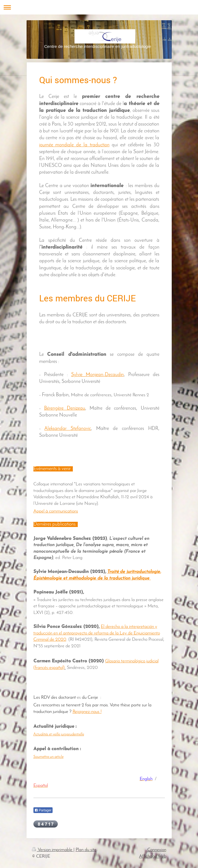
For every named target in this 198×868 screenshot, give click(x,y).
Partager (43, 810)
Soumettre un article (48, 757)
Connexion (157, 850)
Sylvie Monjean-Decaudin (97, 375)
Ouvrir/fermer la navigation (99, 7)
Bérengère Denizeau (65, 408)
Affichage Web (153, 856)
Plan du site (86, 850)
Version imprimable (53, 850)
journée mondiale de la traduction (74, 145)
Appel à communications (56, 511)
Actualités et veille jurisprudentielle (59, 734)
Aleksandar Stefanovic (68, 429)
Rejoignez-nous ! (87, 712)
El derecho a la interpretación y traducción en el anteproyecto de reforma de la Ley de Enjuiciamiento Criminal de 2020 (97, 633)
